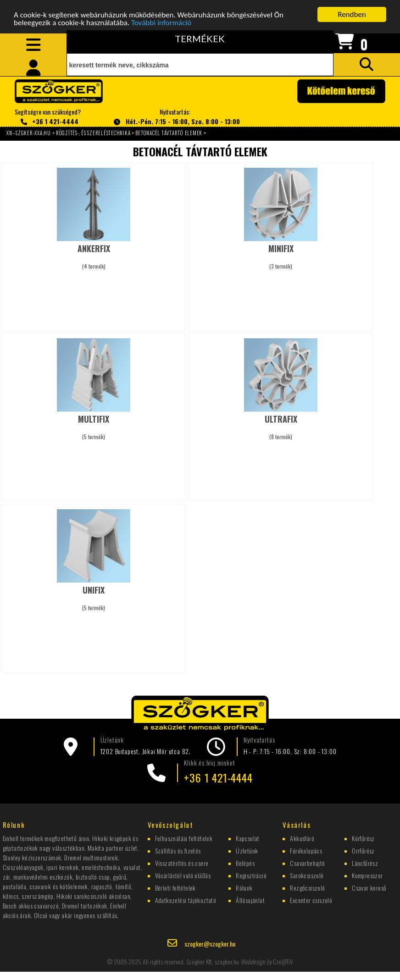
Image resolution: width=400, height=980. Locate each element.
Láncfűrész (365, 862)
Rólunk (244, 887)
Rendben (352, 14)
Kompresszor (367, 875)
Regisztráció (251, 875)
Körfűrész (363, 838)
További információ (161, 22)
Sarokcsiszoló (307, 875)
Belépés (245, 862)
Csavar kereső (369, 887)
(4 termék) (94, 252)
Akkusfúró (302, 838)
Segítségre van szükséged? (48, 117)
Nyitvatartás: (175, 117)
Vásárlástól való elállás (183, 875)
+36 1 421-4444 (218, 777)
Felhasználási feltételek (184, 838)
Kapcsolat (248, 838)
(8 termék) (281, 423)
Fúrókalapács (306, 850)
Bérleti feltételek (175, 887)
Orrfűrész (363, 850)
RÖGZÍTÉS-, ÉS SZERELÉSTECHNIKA (93, 133)
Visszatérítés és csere (182, 862)
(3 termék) (281, 252)
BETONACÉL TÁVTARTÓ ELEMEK (169, 133)
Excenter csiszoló (311, 900)
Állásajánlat (250, 900)
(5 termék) (94, 423)
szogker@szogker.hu (210, 944)
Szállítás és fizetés (178, 850)
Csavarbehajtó (307, 862)
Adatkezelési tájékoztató (186, 900)
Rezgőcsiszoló (307, 887)
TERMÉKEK (200, 39)
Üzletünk (247, 850)
